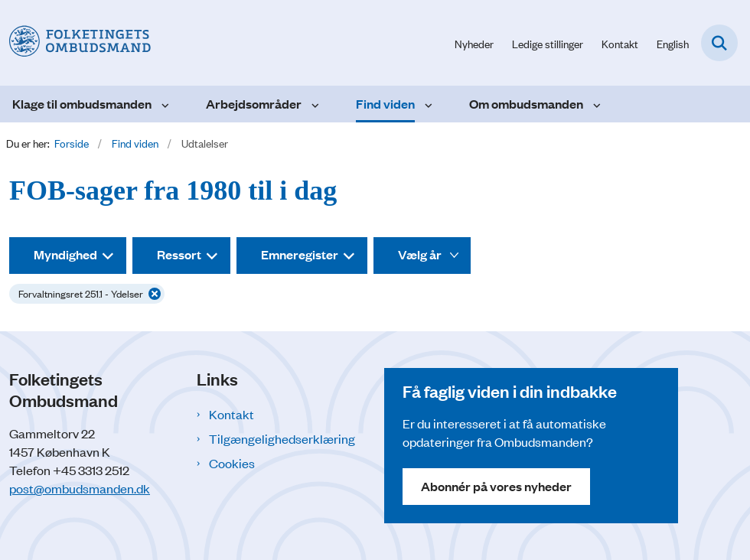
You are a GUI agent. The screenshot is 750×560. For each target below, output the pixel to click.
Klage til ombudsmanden (82, 104)
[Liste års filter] (422, 256)
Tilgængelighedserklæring (282, 438)
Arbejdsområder (254, 104)
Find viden (385, 104)
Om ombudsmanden (526, 104)
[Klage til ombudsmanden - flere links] (163, 104)
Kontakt (232, 414)
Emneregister (300, 254)
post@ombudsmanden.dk (80, 488)
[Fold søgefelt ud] (719, 43)
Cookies (232, 463)
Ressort (179, 254)
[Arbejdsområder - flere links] (313, 104)
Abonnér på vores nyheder (496, 486)
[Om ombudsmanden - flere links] (595, 104)
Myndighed (65, 254)
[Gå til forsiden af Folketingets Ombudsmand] (75, 42)
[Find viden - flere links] (427, 104)
